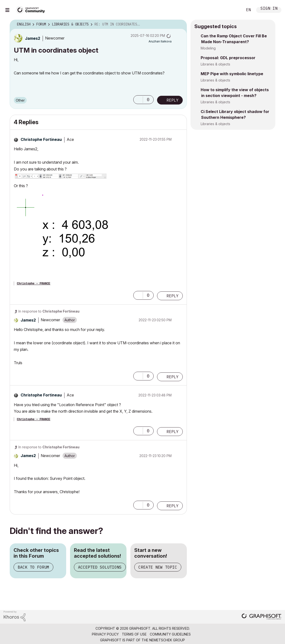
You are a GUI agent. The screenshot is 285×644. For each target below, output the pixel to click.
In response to (49, 311)
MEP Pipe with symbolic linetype (232, 74)
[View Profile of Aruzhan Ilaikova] (160, 41)
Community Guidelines (170, 634)
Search (234, 10)
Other (20, 100)
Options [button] (180, 24)
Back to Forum (33, 567)
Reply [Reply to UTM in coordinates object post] (173, 100)
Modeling (208, 48)
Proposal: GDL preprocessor (228, 58)
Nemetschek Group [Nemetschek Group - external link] (167, 640)
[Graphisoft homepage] (261, 617)
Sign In (269, 9)
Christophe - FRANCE (34, 284)
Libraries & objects (215, 64)
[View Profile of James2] (33, 38)
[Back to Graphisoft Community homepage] (32, 9)
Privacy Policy (105, 634)
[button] (138, 100)
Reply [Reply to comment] (173, 296)
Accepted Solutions (100, 567)
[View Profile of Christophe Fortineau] (41, 139)
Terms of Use (134, 634)
